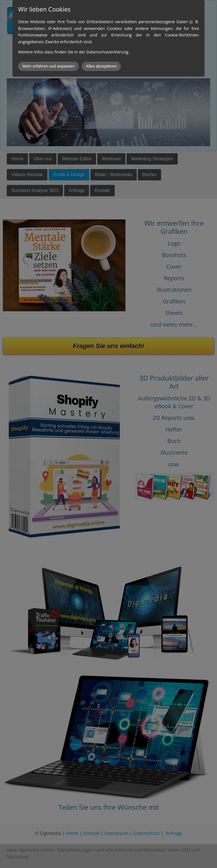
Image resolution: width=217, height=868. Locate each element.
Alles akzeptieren (101, 66)
